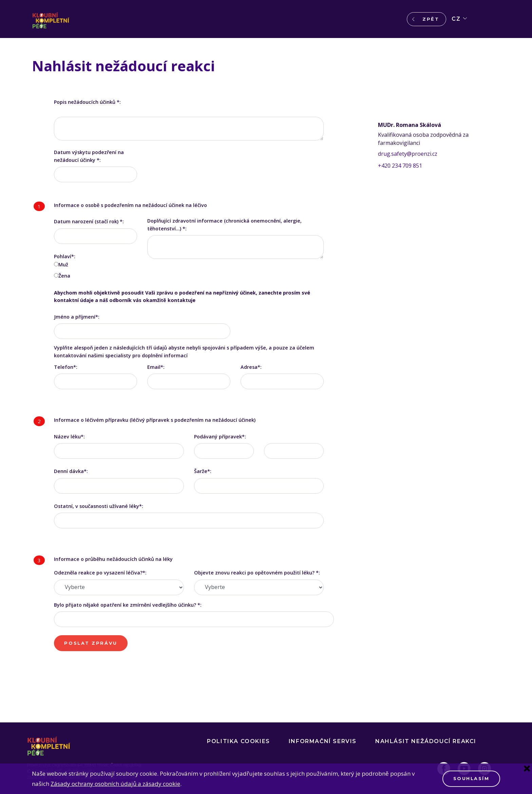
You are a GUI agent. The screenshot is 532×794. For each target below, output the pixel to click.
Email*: (156, 367)
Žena (64, 276)
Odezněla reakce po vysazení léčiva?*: (100, 573)
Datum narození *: (89, 221)
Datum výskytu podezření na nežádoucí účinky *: (89, 156)
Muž (63, 264)
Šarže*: (203, 471)
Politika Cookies (239, 741)
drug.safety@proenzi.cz (408, 154)
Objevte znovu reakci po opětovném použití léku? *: (257, 573)
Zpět (431, 19)
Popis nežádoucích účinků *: (87, 102)
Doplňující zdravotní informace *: (224, 224)
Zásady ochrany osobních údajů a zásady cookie (115, 784)
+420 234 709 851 (400, 166)
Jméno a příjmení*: (77, 317)
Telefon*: (66, 367)
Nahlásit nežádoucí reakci (426, 741)
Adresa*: (251, 367)
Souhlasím (471, 779)
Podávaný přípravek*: (220, 437)
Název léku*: (69, 437)
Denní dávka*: (71, 471)
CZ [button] (456, 19)
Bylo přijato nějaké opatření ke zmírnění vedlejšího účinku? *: (128, 605)
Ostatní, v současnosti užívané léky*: (99, 506)
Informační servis (323, 741)
